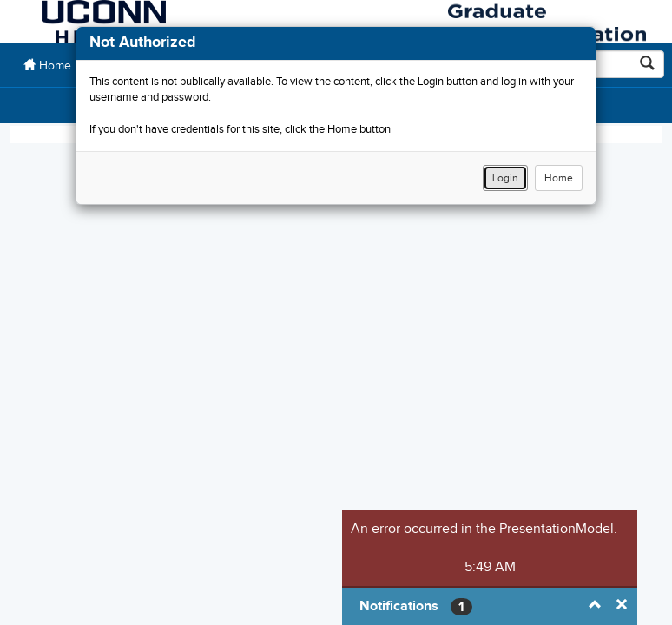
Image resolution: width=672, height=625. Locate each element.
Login (505, 178)
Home (559, 178)
